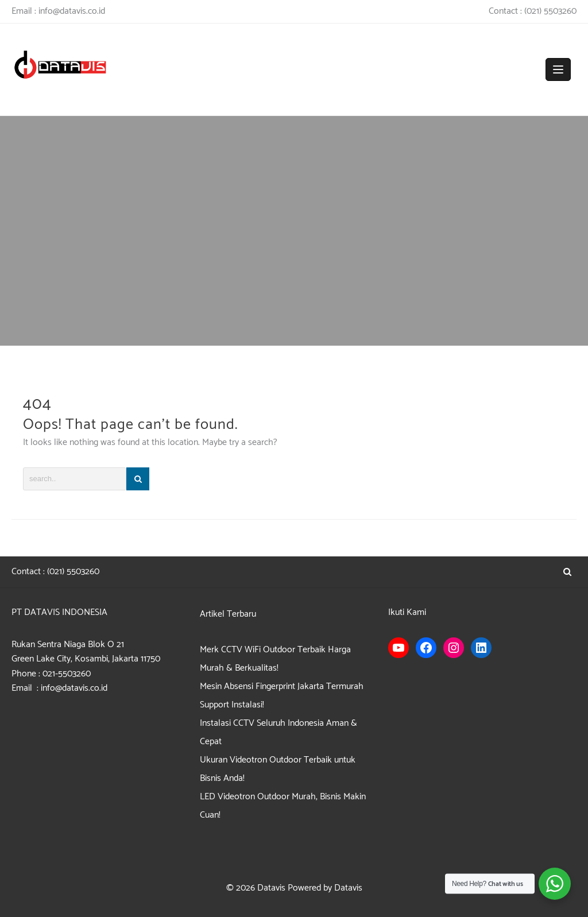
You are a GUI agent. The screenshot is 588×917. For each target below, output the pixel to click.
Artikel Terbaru (228, 614)
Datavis (271, 888)
